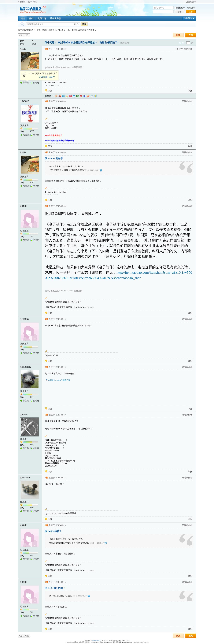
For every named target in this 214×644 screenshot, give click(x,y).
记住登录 (181, 8)
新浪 (60, 96)
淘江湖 (56, 96)
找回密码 (191, 8)
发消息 (36, 83)
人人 (74, 96)
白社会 (92, 96)
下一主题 (183, 43)
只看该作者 (187, 101)
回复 (178, 35)
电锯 (24, 206)
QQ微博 (63, 96)
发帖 (191, 35)
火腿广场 (42, 19)
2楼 (46, 152)
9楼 (46, 582)
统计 (30, 2)
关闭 (56, 73)
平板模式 (22, 2)
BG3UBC (27, 478)
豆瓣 (78, 96)
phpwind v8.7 (97, 640)
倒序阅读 (188, 49)
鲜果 (88, 96)
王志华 (25, 319)
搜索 (84, 24)
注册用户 (24, 126)
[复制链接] (125, 43)
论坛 (23, 19)
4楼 (46, 319)
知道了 (52, 77)
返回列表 (25, 35)
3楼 (46, 206)
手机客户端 (55, 19)
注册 (191, 12)
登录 (180, 12)
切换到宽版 (191, 2)
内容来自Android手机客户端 (59, 380)
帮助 (35, 2)
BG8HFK (27, 367)
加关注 (26, 83)
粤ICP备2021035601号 (107, 642)
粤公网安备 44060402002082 (123, 642)
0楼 (46, 49)
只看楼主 (179, 49)
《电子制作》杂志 (44, 30)
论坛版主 (24, 231)
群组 (31, 19)
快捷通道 (188, 18)
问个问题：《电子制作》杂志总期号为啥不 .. (76, 30)
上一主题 (180, 43)
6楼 (46, 415)
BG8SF (26, 101)
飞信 (95, 96)
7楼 (46, 478)
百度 (85, 96)
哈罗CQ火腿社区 (25, 30)
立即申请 (43, 77)
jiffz (24, 49)
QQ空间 (67, 96)
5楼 (46, 367)
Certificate (104, 640)
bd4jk (25, 415)
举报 (190, 91)
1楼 (46, 101)
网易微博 (81, 96)
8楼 (46, 525)
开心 (70, 96)
